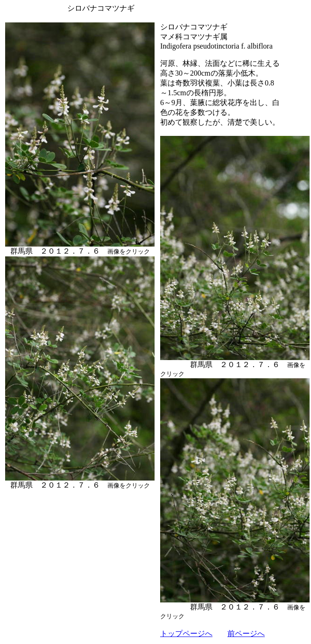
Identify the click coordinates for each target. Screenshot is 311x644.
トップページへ (186, 633)
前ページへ (246, 633)
